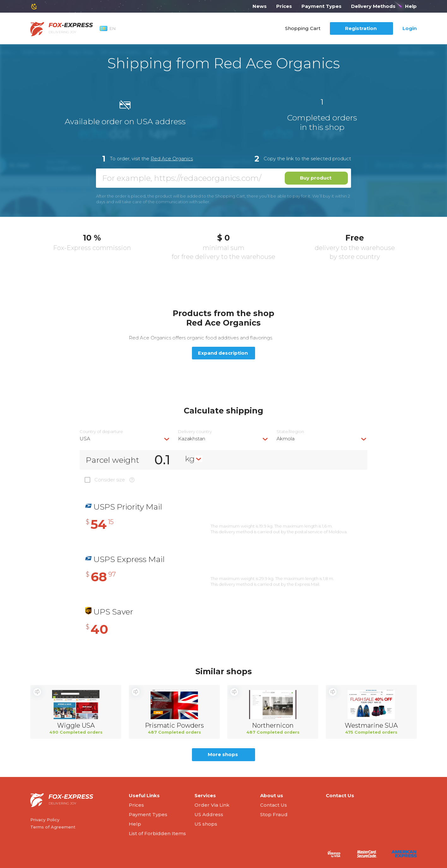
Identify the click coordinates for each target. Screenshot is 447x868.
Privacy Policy (45, 820)
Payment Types (322, 6)
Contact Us (274, 805)
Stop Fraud (274, 814)
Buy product (316, 178)
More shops (223, 754)
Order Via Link (212, 805)
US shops (206, 824)
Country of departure (101, 432)
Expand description (223, 353)
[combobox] (125, 439)
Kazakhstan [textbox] (192, 439)
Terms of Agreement (53, 827)
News (260, 6)
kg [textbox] (190, 459)
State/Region (290, 432)
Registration (361, 28)
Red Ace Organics (172, 159)
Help (411, 6)
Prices (284, 6)
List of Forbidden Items (157, 833)
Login (410, 28)
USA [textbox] (85, 439)
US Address (209, 814)
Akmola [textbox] (286, 439)
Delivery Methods (373, 6)
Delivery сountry (195, 432)
